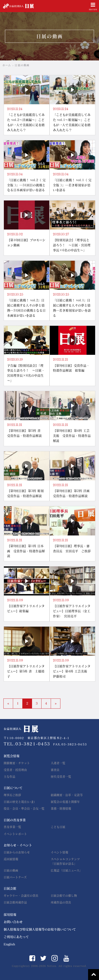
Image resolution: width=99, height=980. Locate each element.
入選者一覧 (58, 763)
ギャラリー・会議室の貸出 (21, 896)
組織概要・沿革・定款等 (67, 795)
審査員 (55, 770)
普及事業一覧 (12, 827)
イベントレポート (15, 834)
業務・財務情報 (61, 809)
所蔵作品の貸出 (61, 902)
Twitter (43, 958)
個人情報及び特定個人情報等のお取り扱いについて (40, 929)
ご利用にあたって (16, 937)
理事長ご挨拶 (12, 795)
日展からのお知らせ (17, 852)
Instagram (55, 958)
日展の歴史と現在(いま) (19, 802)
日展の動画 (11, 870)
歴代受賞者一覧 (61, 777)
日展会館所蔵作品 (15, 902)
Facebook (32, 958)
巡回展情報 (11, 859)
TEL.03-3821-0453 (27, 744)
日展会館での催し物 (64, 896)
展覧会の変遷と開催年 (65, 802)
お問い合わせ (13, 922)
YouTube (66, 958)
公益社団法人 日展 (18, 6)
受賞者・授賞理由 (15, 770)
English (9, 944)
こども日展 (58, 827)
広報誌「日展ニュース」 (66, 870)
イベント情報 (59, 852)
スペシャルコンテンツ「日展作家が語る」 (65, 861)
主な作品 (9, 777)
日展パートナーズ (15, 877)
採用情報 (10, 915)
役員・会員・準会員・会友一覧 (24, 809)
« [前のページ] (8, 703)
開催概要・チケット (17, 763)
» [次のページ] (56, 703)
